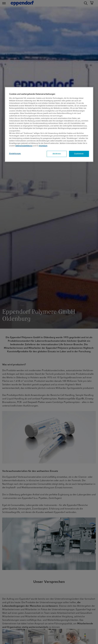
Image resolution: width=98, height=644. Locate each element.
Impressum (43, 146)
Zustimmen (79, 154)
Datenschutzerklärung (24, 146)
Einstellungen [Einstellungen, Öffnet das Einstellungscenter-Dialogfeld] (15, 154)
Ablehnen (57, 154)
